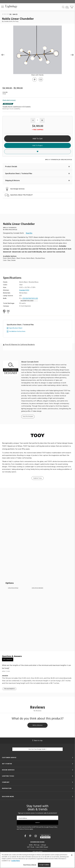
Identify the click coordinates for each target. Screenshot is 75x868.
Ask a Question (8, 659)
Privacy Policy (53, 827)
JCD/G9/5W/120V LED (30, 298)
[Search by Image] (67, 7)
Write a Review (37, 725)
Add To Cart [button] (38, 139)
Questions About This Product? (21, 195)
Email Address (23, 818)
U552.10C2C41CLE (13, 588)
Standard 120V (24, 290)
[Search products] (63, 7)
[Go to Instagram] (36, 836)
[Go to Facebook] (25, 836)
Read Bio (29, 233)
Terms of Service (24, 829)
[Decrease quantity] (33, 120)
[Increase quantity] (42, 120)
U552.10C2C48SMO (37, 588)
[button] (3, 7)
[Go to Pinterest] (34, 82)
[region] (37, 860)
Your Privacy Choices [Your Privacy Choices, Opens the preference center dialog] (30, 865)
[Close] (72, 855)
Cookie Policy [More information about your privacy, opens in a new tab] (16, 861)
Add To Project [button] (38, 146)
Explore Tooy (38, 478)
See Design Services (17, 189)
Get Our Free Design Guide (37, 749)
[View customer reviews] (45, 836)
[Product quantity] (38, 120)
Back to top (37, 741)
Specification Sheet (16, 328)
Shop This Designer (28, 417)
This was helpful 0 (9, 689)
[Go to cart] (72, 7)
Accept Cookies (44, 865)
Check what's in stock (9, 100)
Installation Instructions (17, 332)
